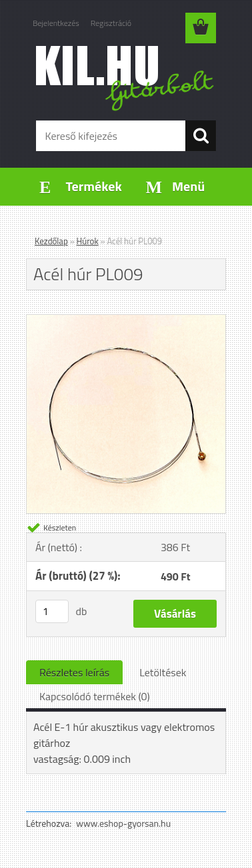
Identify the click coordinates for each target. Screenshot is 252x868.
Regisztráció (111, 23)
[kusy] (52, 611)
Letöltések (163, 672)
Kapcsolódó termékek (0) (95, 696)
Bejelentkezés (56, 23)
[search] (201, 136)
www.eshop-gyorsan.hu (123, 823)
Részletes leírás (74, 672)
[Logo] (126, 78)
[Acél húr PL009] (126, 320)
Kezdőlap (51, 241)
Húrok (88, 241)
